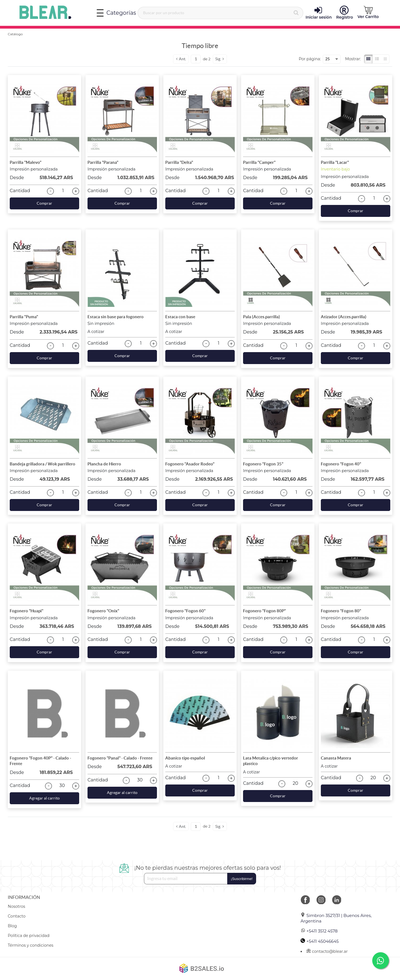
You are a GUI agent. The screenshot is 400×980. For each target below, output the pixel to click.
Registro (345, 13)
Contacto (17, 916)
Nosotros (17, 906)
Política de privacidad (29, 936)
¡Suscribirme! (242, 879)
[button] (368, 13)
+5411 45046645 (320, 941)
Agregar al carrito (44, 798)
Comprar (44, 203)
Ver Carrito (368, 12)
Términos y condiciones (31, 945)
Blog (12, 926)
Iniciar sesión (319, 13)
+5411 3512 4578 (319, 931)
